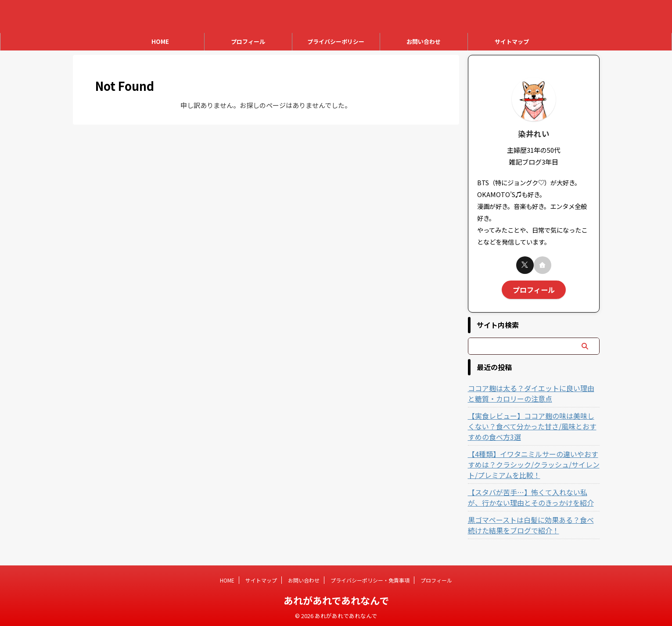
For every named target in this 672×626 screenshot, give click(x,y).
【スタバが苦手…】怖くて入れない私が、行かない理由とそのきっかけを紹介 (532, 495)
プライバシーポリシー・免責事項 (370, 580)
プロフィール (248, 41)
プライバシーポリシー (336, 41)
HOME (160, 41)
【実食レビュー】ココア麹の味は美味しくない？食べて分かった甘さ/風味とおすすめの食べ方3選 (533, 424)
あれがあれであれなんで (336, 600)
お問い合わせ (424, 41)
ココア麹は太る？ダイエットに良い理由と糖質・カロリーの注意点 (529, 391)
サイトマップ (512, 41)
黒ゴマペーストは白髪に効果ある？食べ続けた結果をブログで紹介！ (532, 523)
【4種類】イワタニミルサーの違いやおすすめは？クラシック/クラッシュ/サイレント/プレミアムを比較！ (533, 462)
